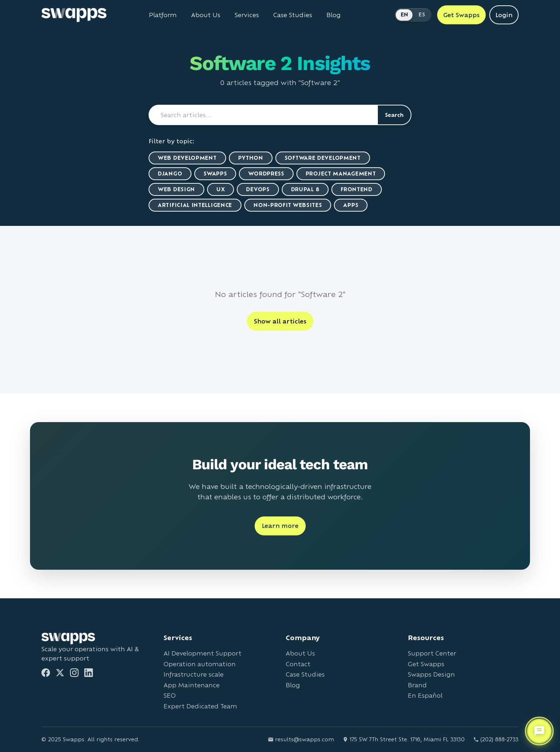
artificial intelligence (195, 205)
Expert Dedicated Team (200, 706)
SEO (170, 695)
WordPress (266, 174)
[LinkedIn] (89, 673)
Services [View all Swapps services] (247, 15)
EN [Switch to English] (405, 14)
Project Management (341, 174)
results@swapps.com (301, 739)
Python (251, 158)
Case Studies (305, 674)
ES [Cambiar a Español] (422, 14)
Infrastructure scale (194, 674)
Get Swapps (426, 664)
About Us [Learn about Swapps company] (206, 15)
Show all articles (280, 321)
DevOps (258, 189)
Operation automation (200, 664)
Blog (293, 685)
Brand (417, 685)
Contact (298, 664)
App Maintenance (192, 685)
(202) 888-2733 (496, 739)
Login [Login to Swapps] (504, 15)
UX (221, 189)
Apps (351, 205)
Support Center (432, 653)
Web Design (176, 189)
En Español (425, 695)
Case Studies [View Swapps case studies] (293, 15)
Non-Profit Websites (288, 205)
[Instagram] (74, 673)
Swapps (215, 174)
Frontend (357, 189)
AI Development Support (202, 653)
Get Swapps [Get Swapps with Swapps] (461, 15)
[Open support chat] (539, 730)
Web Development (187, 158)
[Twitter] (60, 673)
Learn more (280, 526)
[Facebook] (46, 673)
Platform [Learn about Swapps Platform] (163, 15)
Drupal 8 (305, 189)
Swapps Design (431, 674)
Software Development (323, 158)
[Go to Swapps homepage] (74, 15)
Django (170, 174)
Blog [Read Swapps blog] (334, 15)
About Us (300, 653)
